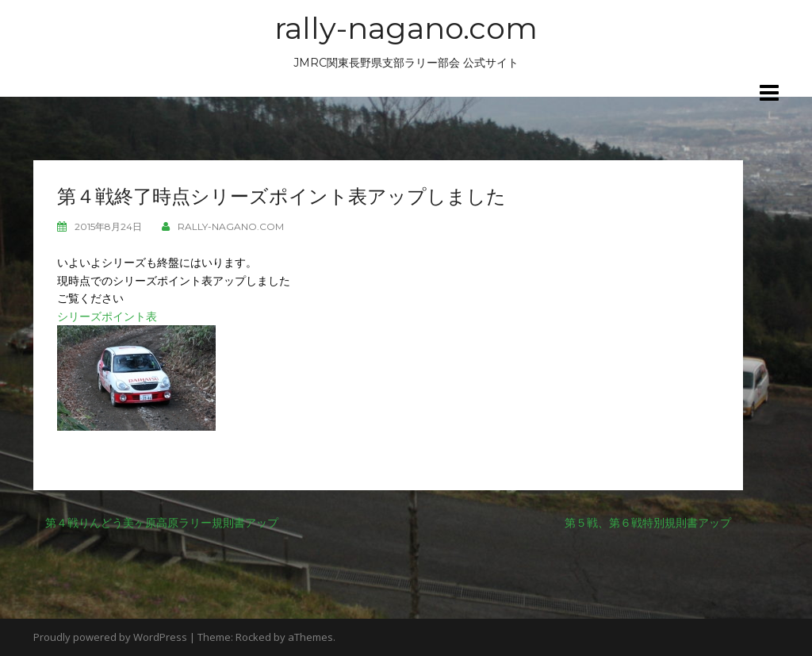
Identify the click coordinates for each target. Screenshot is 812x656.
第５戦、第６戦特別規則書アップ (648, 522)
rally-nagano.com (406, 28)
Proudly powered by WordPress (110, 637)
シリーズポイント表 (107, 316)
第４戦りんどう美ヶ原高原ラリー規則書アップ (162, 522)
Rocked (253, 637)
